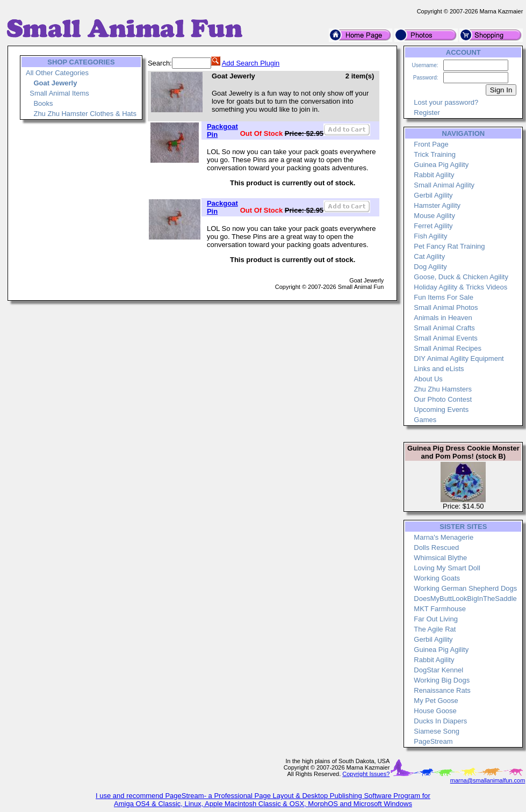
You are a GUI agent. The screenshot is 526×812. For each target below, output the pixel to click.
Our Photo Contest (443, 399)
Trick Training (435, 154)
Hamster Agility (437, 205)
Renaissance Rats (442, 690)
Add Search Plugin (251, 63)
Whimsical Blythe (440, 558)
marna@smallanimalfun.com (488, 780)
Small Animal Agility (444, 185)
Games (425, 420)
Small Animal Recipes (448, 348)
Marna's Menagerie (444, 537)
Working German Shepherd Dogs (465, 588)
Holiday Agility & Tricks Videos (460, 287)
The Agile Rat (435, 629)
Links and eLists (439, 369)
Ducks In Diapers (440, 721)
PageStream (433, 741)
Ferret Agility (433, 226)
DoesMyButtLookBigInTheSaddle (465, 599)
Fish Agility (430, 236)
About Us (428, 379)
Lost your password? (446, 102)
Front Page (431, 144)
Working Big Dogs (442, 680)
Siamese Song (437, 731)
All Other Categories (57, 73)
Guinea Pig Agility (441, 165)
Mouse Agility (434, 216)
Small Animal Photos (446, 307)
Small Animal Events (446, 338)
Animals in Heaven (443, 318)
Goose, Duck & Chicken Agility (461, 277)
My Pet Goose (436, 701)
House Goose (435, 711)
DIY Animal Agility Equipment (459, 358)
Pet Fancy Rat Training (449, 246)
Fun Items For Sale (444, 297)
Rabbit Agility (434, 175)
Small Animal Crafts (444, 328)
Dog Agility (430, 267)
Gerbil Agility (433, 195)
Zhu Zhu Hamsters (443, 389)
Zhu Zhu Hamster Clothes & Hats (85, 114)
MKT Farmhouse (440, 609)
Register (427, 113)
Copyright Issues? (366, 774)
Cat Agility (429, 256)
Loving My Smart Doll (447, 568)
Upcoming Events (441, 409)
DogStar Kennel (438, 670)
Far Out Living (436, 619)
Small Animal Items (59, 93)
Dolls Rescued (436, 548)
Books (43, 103)
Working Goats (437, 578)
